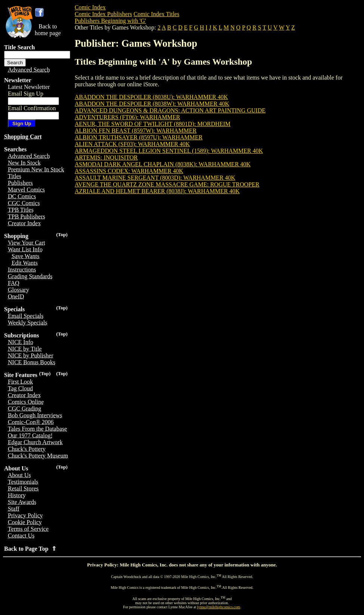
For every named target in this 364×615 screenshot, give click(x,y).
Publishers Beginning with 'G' (110, 21)
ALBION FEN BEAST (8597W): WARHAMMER (136, 131)
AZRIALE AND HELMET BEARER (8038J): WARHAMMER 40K (157, 191)
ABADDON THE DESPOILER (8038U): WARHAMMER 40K (151, 97)
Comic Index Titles (157, 14)
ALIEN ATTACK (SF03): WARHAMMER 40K (132, 144)
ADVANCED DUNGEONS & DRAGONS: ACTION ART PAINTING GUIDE (170, 110)
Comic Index (90, 7)
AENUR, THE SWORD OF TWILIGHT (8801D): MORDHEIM (153, 124)
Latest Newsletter (29, 87)
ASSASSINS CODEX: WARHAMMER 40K (129, 171)
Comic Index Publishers (103, 14)
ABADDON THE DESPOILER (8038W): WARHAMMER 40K (152, 104)
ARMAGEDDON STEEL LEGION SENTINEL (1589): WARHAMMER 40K (169, 151)
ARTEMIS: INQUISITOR (106, 157)
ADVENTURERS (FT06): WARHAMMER (127, 117)
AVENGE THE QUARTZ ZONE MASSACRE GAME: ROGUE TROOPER (167, 184)
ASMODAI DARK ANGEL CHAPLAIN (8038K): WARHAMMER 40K (163, 164)
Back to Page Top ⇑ (30, 549)
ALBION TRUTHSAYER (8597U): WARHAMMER (139, 137)
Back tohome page (48, 30)
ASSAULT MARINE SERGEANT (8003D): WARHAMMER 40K (155, 178)
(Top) (62, 234)
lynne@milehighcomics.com (219, 607)
